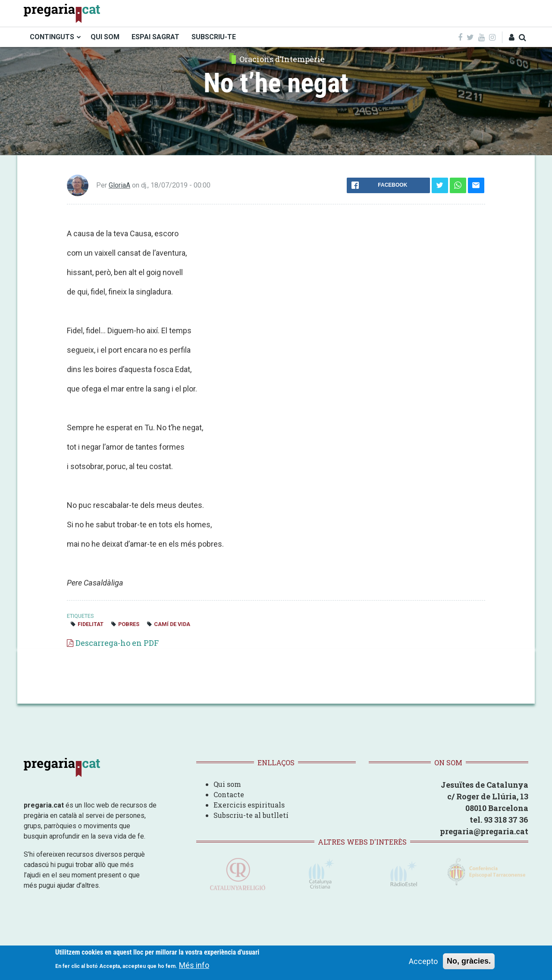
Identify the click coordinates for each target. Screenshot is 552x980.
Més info (194, 965)
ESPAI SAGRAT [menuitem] (155, 37)
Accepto (423, 961)
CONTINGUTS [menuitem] (52, 37)
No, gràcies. (469, 961)
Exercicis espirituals (249, 805)
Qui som (227, 784)
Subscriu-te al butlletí (251, 815)
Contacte (229, 794)
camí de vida (172, 624)
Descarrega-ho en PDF (117, 643)
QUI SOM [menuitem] (105, 37)
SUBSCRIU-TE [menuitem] (214, 37)
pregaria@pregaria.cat (484, 831)
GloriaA (119, 185)
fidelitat (91, 624)
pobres (129, 624)
